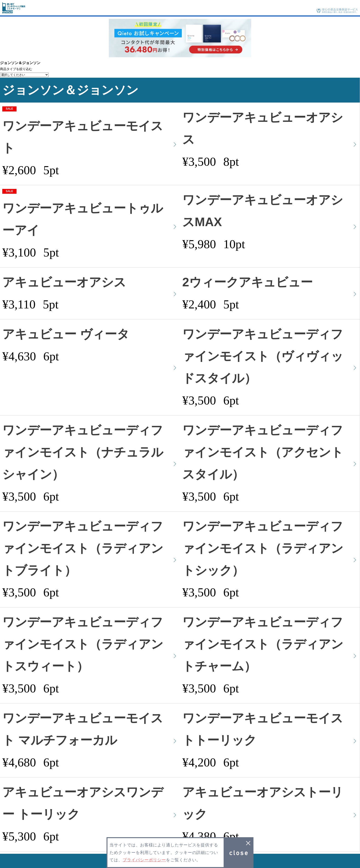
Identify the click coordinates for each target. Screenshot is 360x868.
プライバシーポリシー (144, 860)
